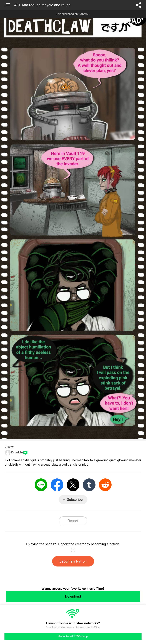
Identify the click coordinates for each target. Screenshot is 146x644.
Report (73, 521)
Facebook (57, 485)
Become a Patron (73, 561)
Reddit (105, 485)
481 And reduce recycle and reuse (42, 5)
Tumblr (89, 485)
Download (73, 596)
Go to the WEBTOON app (73, 636)
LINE (41, 485)
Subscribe (75, 500)
